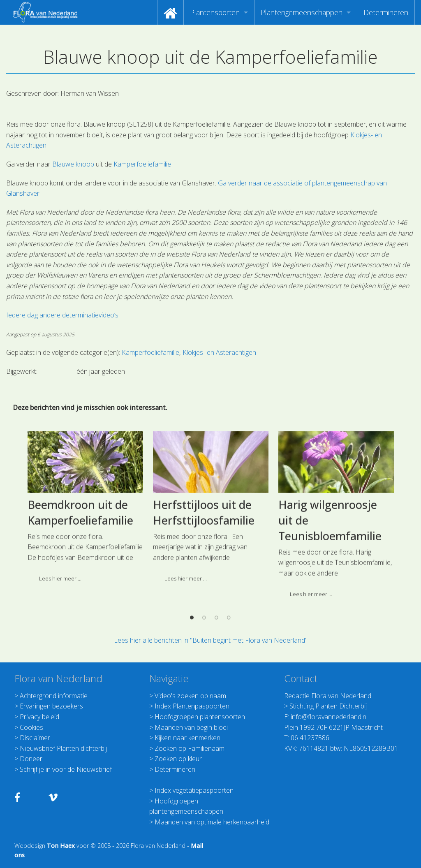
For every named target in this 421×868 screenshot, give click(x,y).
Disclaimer (35, 738)
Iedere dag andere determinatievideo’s (62, 315)
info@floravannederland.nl (329, 717)
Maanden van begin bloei (191, 727)
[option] (85, 597)
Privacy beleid (39, 717)
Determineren (386, 12)
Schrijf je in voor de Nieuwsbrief (66, 769)
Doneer (31, 759)
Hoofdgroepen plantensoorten (200, 717)
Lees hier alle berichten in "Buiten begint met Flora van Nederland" (211, 640)
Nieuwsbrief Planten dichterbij (63, 748)
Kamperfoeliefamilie (142, 164)
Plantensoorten (215, 12)
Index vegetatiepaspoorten (194, 790)
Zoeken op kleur (178, 759)
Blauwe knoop (73, 164)
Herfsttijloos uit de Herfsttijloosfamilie (204, 600)
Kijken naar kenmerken (187, 738)
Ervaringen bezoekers (51, 706)
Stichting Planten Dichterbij (328, 706)
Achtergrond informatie (54, 696)
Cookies (31, 727)
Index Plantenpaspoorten (192, 706)
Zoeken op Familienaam (190, 748)
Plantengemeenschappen (302, 12)
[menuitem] (170, 12)
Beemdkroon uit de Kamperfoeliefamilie (80, 600)
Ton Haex (61, 846)
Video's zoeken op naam (190, 696)
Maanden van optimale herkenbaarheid (212, 822)
